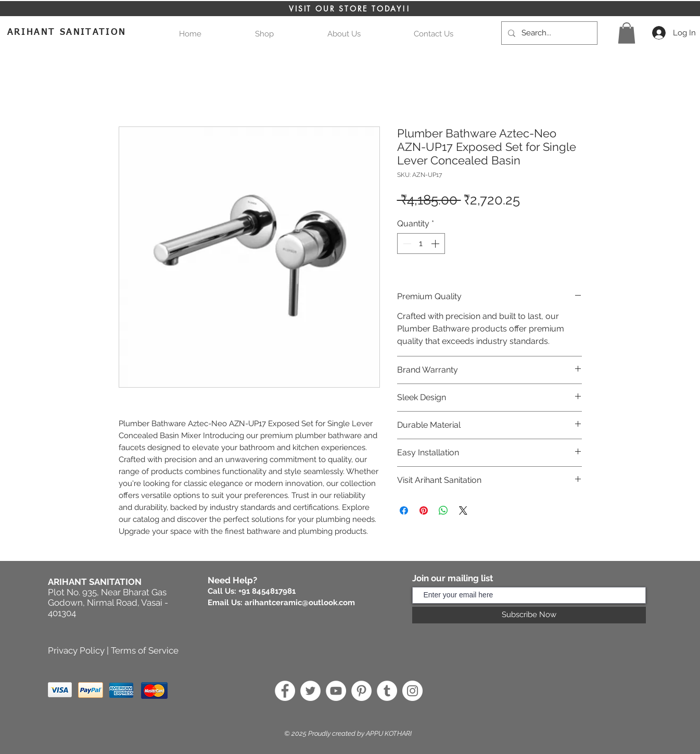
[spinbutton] (421, 244)
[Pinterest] (361, 691)
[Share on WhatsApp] (443, 510)
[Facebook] (285, 691)
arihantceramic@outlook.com (300, 603)
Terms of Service (145, 650)
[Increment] (436, 244)
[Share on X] (463, 510)
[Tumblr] (387, 691)
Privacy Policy (76, 650)
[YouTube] (336, 691)
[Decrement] (406, 244)
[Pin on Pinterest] (424, 510)
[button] (627, 33)
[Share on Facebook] (404, 510)
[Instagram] (412, 691)
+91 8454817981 (267, 591)
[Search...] (548, 33)
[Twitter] (310, 691)
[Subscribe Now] (529, 615)
